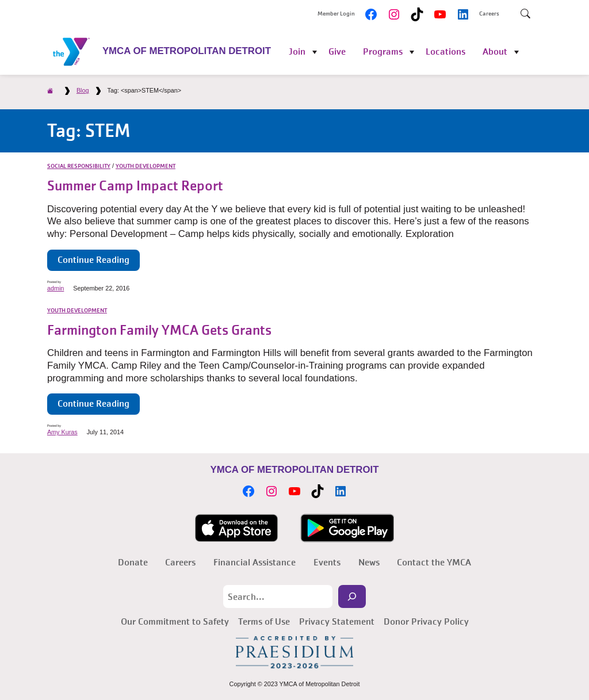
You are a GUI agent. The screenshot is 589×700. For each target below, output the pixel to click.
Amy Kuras (62, 432)
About (495, 51)
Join (297, 51)
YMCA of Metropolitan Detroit (187, 51)
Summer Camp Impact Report (135, 186)
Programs (383, 51)
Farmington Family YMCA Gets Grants (159, 330)
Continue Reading (93, 260)
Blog (83, 90)
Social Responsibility (79, 166)
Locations (445, 51)
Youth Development (146, 166)
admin (56, 288)
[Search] (352, 596)
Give (337, 51)
